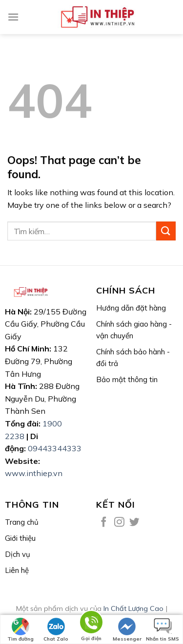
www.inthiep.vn (34, 473)
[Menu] (13, 17)
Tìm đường (20, 630)
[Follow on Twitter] (134, 523)
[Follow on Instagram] (119, 523)
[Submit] (166, 231)
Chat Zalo (56, 630)
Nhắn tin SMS (163, 630)
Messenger (127, 630)
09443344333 (55, 448)
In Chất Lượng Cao (133, 608)
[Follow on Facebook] (104, 523)
